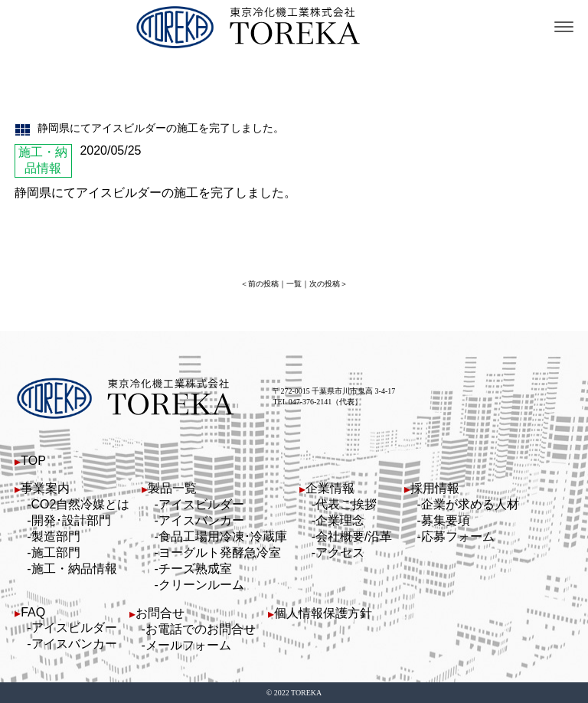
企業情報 (330, 488)
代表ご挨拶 (346, 504)
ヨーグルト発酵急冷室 (220, 553)
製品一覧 (172, 488)
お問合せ (160, 613)
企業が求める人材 (470, 504)
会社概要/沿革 (354, 536)
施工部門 (56, 553)
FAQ (33, 612)
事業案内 (45, 488)
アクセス (340, 553)
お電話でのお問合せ (201, 629)
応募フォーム (458, 536)
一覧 (294, 284)
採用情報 (435, 488)
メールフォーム (188, 645)
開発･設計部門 (71, 520)
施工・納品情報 (74, 569)
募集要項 (446, 520)
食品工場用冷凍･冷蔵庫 (223, 536)
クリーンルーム (201, 585)
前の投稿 (263, 284)
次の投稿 (325, 284)
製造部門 (56, 536)
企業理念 (340, 520)
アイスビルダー (201, 504)
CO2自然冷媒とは (81, 504)
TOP (33, 461)
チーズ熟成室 (195, 569)
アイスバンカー (201, 520)
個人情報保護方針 (323, 613)
